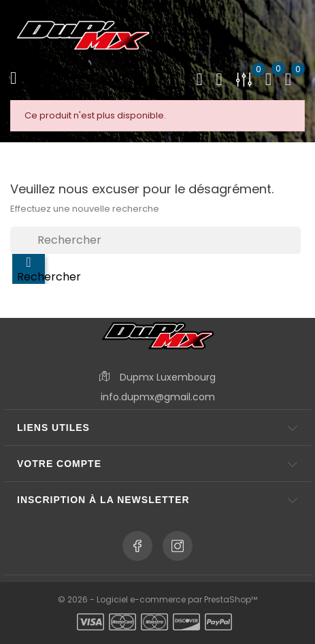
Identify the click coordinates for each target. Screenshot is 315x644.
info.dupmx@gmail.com (158, 397)
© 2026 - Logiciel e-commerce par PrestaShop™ (157, 599)
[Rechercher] (155, 240)
